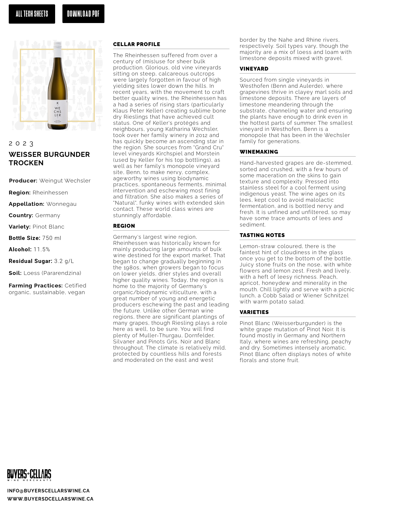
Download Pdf (83, 14)
